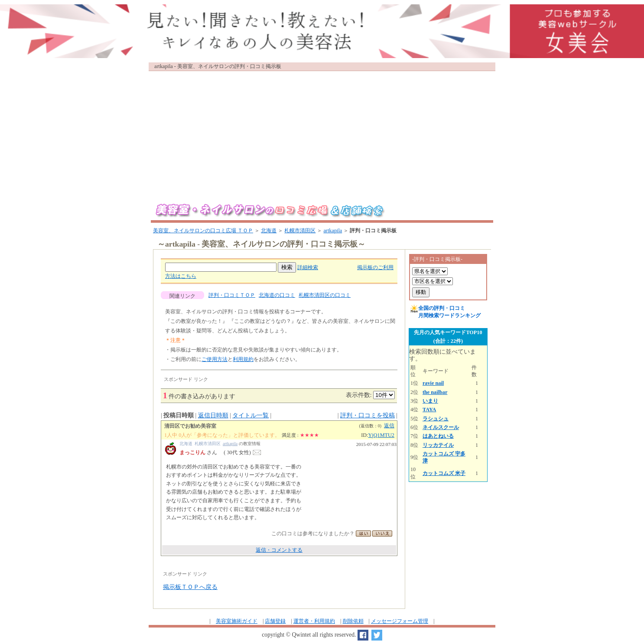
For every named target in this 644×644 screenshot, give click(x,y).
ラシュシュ (436, 419)
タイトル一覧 (250, 415)
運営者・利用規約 (314, 621)
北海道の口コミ (277, 295)
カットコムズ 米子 (444, 473)
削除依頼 (353, 621)
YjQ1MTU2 (382, 435)
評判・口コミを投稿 (368, 415)
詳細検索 (308, 267)
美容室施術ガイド (237, 621)
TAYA (429, 410)
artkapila (333, 231)
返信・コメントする (279, 550)
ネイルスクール (441, 427)
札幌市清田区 (300, 231)
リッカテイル (438, 445)
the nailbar (435, 392)
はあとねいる (438, 436)
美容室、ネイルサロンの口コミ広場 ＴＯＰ (203, 231)
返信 (389, 426)
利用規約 (243, 359)
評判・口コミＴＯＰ (232, 295)
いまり (430, 401)
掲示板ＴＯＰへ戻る (190, 587)
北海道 (269, 231)
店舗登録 (275, 621)
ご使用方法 (215, 359)
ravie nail (433, 383)
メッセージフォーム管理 (400, 621)
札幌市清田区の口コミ (325, 295)
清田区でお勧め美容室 (190, 426)
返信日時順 (213, 415)
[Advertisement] (322, 134)
